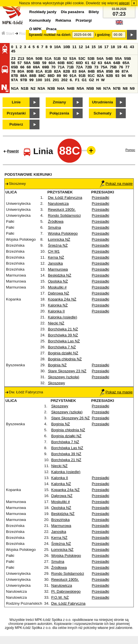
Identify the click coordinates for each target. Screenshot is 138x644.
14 (87, 47)
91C (91, 76)
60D (79, 63)
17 (106, 47)
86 (117, 71)
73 (96, 67)
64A (108, 63)
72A (79, 67)
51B (57, 59)
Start (8, 33)
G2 (91, 80)
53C (82, 59)
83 (74, 71)
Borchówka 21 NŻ (63, 329)
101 (47, 80)
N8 (125, 88)
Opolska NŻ (58, 281)
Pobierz (16, 124)
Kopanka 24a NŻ (62, 299)
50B (39, 59)
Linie (16, 102)
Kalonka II (56, 311)
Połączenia (59, 113)
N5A (80, 88)
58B (36, 63)
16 (100, 47)
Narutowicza (58, 204)
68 (29, 67)
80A (21, 71)
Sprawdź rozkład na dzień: (50, 35)
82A (57, 71)
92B (109, 76)
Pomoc (130, 150)
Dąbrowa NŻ (59, 293)
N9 (132, 88)
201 (56, 80)
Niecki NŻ (56, 323)
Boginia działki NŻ (63, 353)
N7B (117, 88)
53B (91, 59)
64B (117, 63)
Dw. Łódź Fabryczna (65, 198)
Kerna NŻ (56, 257)
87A (125, 71)
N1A (15, 88)
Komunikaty (40, 20)
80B (30, 71)
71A (61, 67)
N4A (61, 88)
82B (66, 71)
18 (113, 47)
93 (117, 76)
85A (100, 71)
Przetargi (84, 20)
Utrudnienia (103, 102)
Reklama (63, 20)
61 (87, 63)
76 (121, 67)
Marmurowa (58, 269)
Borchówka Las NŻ (64, 341)
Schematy (103, 113)
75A (104, 67)
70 (54, 67)
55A (118, 59)
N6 (99, 88)
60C (70, 63)
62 (94, 63)
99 (31, 80)
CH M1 (54, 251)
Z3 (13, 59)
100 (39, 80)
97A (14, 80)
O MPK (35, 29)
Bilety (94, 12)
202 (64, 80)
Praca (51, 29)
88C (42, 76)
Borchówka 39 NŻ (63, 335)
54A (100, 59)
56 (13, 63)
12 (81, 47)
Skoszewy (57, 383)
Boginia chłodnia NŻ (65, 359)
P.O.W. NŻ (60, 597)
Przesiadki (100, 198)
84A (82, 71)
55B (127, 59)
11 (75, 47)
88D (51, 76)
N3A (42, 88)
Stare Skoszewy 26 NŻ (70, 418)
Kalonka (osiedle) (63, 317)
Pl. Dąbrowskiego (66, 591)
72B (89, 67)
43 (132, 47)
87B (14, 76)
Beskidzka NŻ (60, 275)
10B (66, 47)
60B (61, 63)
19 (119, 47)
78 (13, 71)
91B (82, 76)
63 (100, 63)
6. (71, 80)
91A (73, 76)
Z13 (21, 59)
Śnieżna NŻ (58, 245)
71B (70, 67)
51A (48, 59)
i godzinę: (103, 35)
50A (30, 59)
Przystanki (16, 113)
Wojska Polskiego (63, 233)
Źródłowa (56, 221)
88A (24, 76)
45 (13, 51)
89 (59, 76)
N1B (25, 88)
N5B (90, 88)
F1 (77, 80)
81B (48, 71)
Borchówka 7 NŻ (62, 347)
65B (14, 67)
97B (24, 80)
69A (36, 67)
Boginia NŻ (57, 365)
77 (127, 67)
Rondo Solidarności (64, 215)
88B (33, 76)
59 (44, 63)
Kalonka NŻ (58, 305)
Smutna (55, 227)
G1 (84, 80)
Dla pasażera (73, 12)
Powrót (13, 151)
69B (45, 67)
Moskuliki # (57, 287)
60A (52, 63)
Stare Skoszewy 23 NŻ (67, 371)
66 (22, 67)
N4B (71, 88)
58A (27, 63)
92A (100, 76)
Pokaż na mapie (116, 184)
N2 (33, 88)
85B (109, 71)
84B (91, 71)
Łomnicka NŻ (59, 239)
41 (126, 47)
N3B (51, 88)
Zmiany (59, 102)
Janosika (56, 263)
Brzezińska (60, 520)
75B (113, 67)
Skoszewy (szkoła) (64, 377)
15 (94, 47)
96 (130, 76)
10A (57, 47)
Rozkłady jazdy (43, 12)
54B (109, 59)
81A (39, 71)
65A (126, 63)
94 (124, 76)
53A (73, 59)
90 (65, 76)
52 (65, 59)
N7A (107, 88)
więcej (124, 3)
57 (20, 63)
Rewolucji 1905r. (62, 209)
